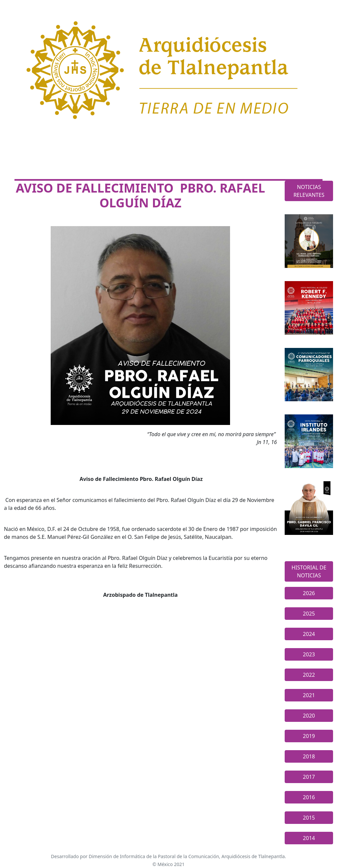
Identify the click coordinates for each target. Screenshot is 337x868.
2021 (309, 695)
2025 (309, 614)
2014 (309, 838)
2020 (309, 716)
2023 (309, 654)
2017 (309, 777)
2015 (309, 818)
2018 (309, 756)
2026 (309, 593)
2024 (309, 634)
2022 (309, 675)
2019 (309, 736)
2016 (309, 797)
